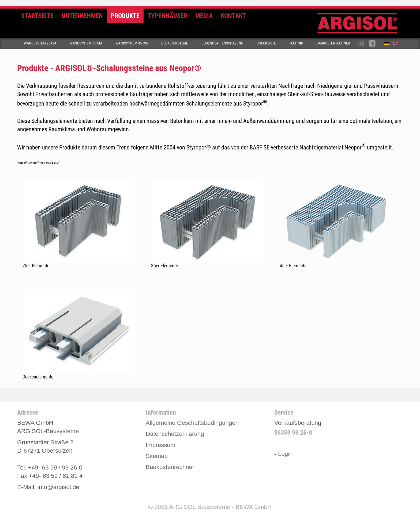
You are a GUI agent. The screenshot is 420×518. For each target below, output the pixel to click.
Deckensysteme (175, 43)
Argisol (360, 25)
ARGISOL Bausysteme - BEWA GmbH (220, 507)
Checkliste (266, 43)
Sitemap (157, 456)
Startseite (37, 16)
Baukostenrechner (333, 43)
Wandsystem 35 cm (86, 43)
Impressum (161, 445)
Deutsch (388, 45)
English (396, 45)
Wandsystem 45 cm (132, 43)
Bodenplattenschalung (222, 43)
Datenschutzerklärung (175, 434)
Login (284, 454)
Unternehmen (82, 16)
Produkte (125, 16)
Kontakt (233, 16)
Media (204, 16)
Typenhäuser (167, 16)
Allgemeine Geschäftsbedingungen (192, 423)
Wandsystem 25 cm (40, 43)
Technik (296, 43)
